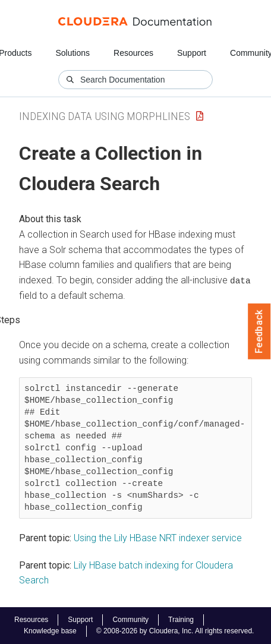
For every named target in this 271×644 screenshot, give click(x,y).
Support (192, 53)
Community (130, 620)
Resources (133, 53)
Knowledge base (50, 631)
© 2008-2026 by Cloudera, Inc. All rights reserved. (175, 631)
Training (181, 620)
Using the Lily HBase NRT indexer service (158, 538)
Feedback (259, 332)
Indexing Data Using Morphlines (105, 116)
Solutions (73, 53)
